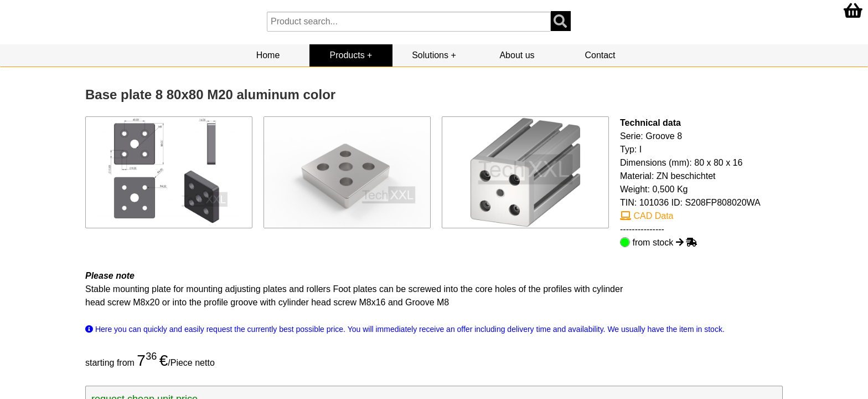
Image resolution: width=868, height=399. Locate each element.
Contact (600, 55)
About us (517, 55)
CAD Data (647, 216)
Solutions (430, 55)
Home (268, 55)
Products (347, 55)
